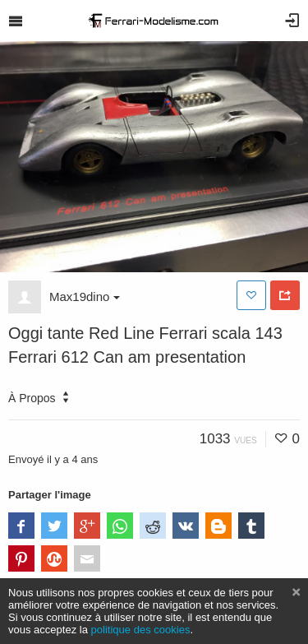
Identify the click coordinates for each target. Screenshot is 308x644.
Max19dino (85, 297)
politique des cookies (141, 630)
